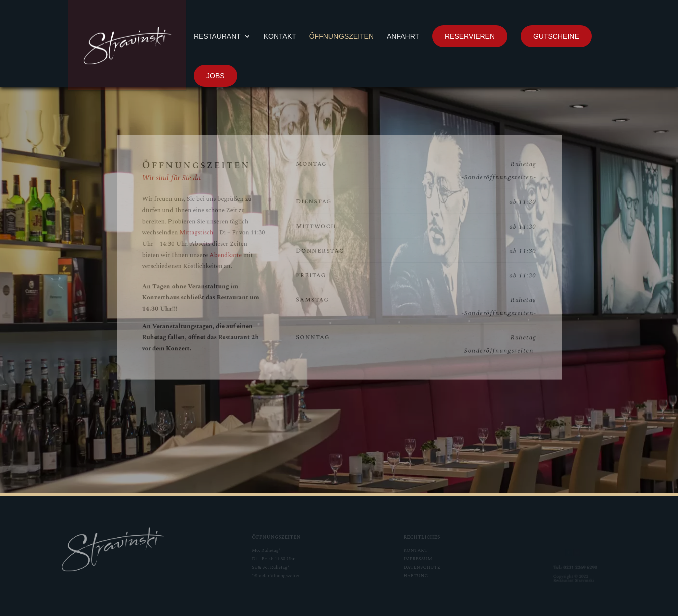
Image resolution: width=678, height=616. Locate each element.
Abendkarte (250, 255)
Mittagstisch (227, 238)
